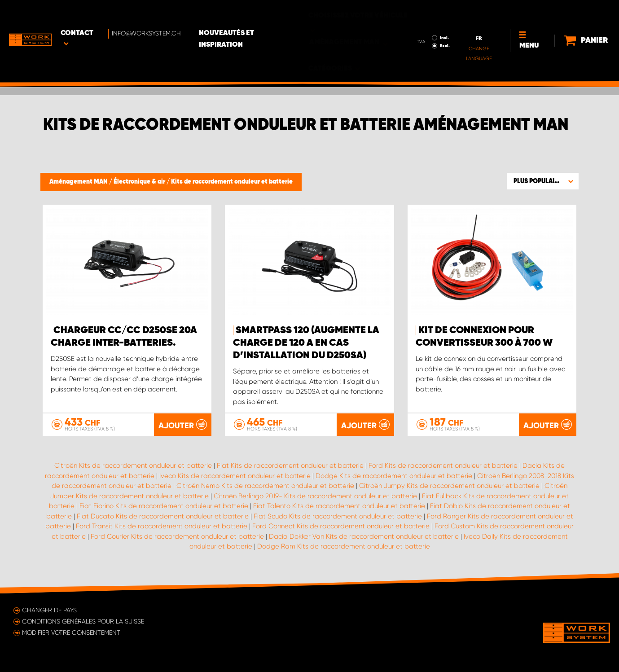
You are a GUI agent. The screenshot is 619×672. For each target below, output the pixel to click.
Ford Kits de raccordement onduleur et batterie (443, 466)
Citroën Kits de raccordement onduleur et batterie (133, 466)
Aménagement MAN (79, 182)
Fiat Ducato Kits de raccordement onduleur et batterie (163, 516)
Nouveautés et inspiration (259, 14)
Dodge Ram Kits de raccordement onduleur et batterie (344, 546)
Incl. (413, 13)
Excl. (413, 21)
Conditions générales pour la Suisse (83, 621)
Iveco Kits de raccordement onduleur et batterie (235, 476)
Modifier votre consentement (71, 632)
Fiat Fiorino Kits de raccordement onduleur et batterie (164, 506)
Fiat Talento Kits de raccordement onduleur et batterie (339, 506)
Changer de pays (49, 610)
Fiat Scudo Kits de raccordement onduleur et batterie (338, 516)
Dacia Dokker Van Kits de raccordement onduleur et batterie (364, 536)
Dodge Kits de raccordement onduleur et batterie (394, 476)
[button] (543, 181)
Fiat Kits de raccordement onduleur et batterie (290, 466)
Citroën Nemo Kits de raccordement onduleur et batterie (265, 486)
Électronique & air (140, 182)
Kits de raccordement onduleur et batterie (232, 182)
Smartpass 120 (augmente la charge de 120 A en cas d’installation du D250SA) (306, 343)
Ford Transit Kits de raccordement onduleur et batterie (162, 526)
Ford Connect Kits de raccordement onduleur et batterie (341, 526)
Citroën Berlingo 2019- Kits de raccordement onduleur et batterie (315, 496)
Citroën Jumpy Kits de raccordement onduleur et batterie (449, 486)
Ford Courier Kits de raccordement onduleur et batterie (177, 536)
